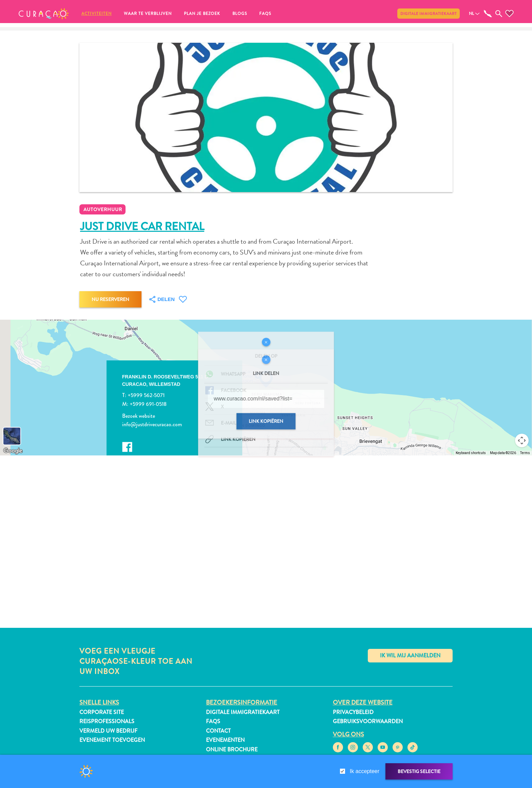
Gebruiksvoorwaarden (368, 721)
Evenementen (225, 740)
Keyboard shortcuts (471, 453)
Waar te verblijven (148, 14)
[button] (44, 14)
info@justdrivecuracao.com (152, 424)
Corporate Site (102, 712)
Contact (218, 731)
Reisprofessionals (107, 721)
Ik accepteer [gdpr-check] (365, 771)
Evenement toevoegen (112, 740)
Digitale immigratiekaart (429, 14)
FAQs (265, 14)
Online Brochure (232, 749)
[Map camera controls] (522, 440)
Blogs (240, 14)
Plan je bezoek (202, 14)
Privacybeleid (353, 712)
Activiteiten (97, 14)
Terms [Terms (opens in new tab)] (525, 453)
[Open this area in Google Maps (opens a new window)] (13, 451)
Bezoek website (139, 416)
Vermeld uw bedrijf (108, 731)
